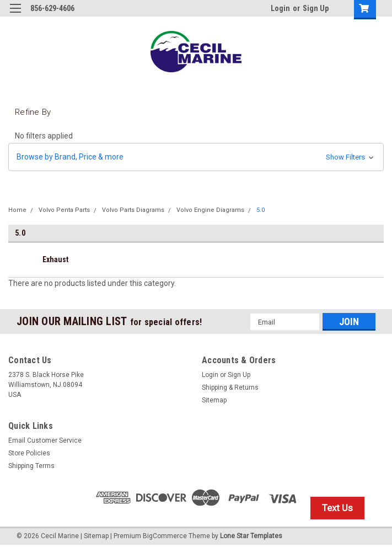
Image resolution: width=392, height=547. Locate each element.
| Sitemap (95, 536)
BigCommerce (165, 536)
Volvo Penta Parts (64, 210)
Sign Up (316, 8)
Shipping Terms (31, 466)
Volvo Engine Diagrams (210, 210)
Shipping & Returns (230, 387)
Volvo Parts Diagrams (133, 210)
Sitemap (214, 400)
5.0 (261, 210)
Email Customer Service (45, 440)
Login (280, 8)
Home (17, 210)
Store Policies (29, 453)
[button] (196, 157)
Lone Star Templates (251, 536)
